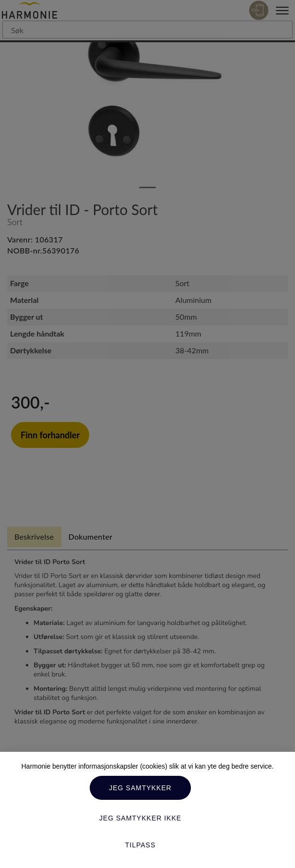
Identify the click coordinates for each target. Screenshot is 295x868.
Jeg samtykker (140, 788)
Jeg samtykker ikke (140, 818)
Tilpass (141, 845)
